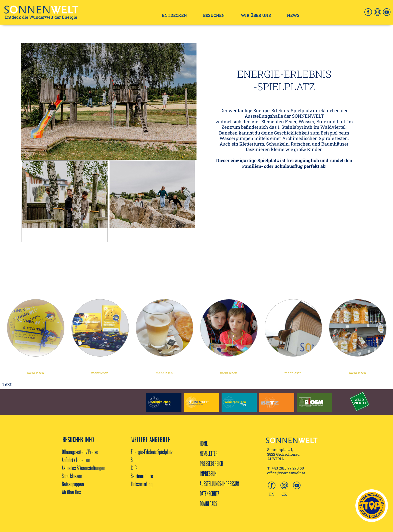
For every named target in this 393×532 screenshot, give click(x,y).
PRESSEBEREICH (211, 463)
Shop (135, 460)
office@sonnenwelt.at (286, 473)
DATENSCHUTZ (209, 494)
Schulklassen (72, 476)
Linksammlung (142, 484)
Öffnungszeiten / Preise (80, 452)
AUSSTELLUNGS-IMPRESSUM (219, 484)
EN (272, 494)
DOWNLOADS (208, 504)
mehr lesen (35, 373)
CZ (284, 494)
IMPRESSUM (208, 474)
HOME (204, 443)
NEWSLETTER (209, 453)
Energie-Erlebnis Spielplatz (152, 452)
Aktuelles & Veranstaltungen (84, 468)
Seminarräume (142, 476)
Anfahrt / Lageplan (76, 460)
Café (135, 468)
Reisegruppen (73, 484)
